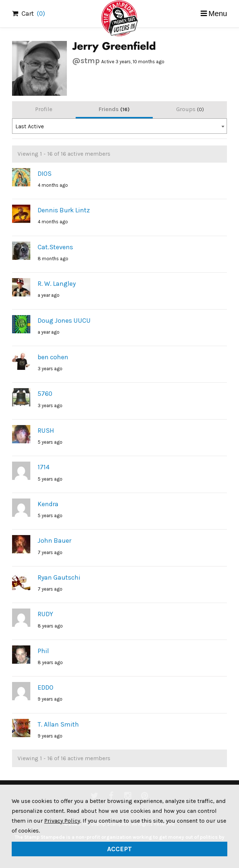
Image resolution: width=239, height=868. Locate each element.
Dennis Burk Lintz (64, 210)
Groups (190, 109)
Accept (119, 849)
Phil (43, 651)
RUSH (46, 431)
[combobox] (120, 126)
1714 (43, 467)
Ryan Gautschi (59, 577)
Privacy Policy (62, 821)
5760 (45, 394)
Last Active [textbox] (30, 126)
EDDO (45, 687)
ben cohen (53, 357)
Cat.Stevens (55, 247)
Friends (114, 109)
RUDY (45, 614)
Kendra (48, 504)
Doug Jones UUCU (64, 321)
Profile (44, 109)
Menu (218, 14)
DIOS (45, 174)
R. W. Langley (57, 284)
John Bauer (54, 541)
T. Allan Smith (58, 724)
